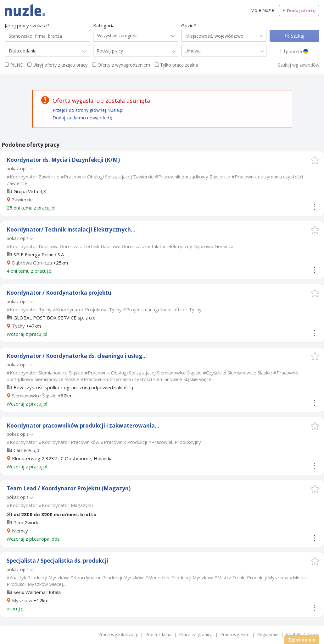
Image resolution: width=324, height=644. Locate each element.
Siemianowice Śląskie (34, 396)
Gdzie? (189, 25)
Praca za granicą (196, 634)
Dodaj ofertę (299, 11)
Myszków (22, 600)
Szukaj (297, 36)
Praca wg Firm (235, 634)
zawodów (309, 65)
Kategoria (104, 25)
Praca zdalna (158, 634)
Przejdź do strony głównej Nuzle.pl (88, 110)
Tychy (18, 326)
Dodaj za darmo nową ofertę (82, 118)
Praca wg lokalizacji (118, 634)
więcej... (207, 379)
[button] (315, 160)
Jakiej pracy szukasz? (27, 25)
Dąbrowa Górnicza (32, 263)
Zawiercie (22, 199)
